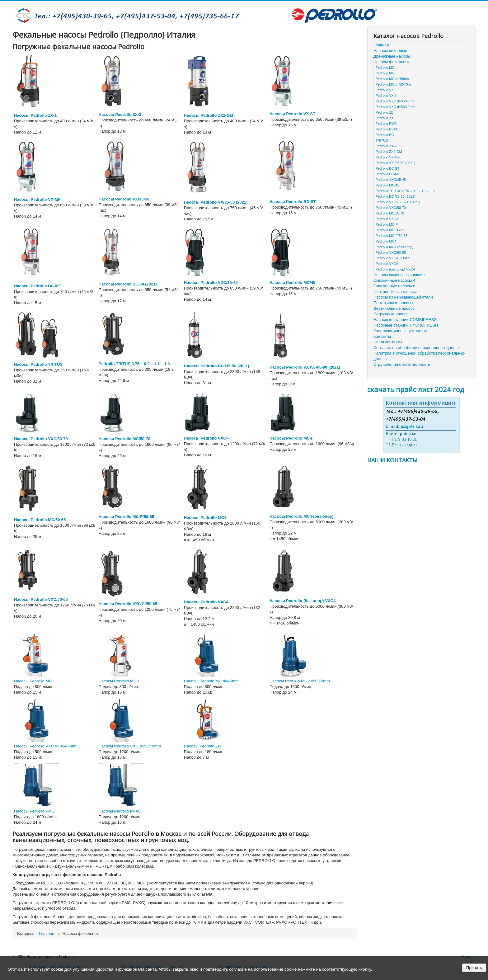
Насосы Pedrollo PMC (34, 811)
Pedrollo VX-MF (388, 157)
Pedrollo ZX (385, 118)
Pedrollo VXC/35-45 (391, 180)
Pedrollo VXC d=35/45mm (395, 101)
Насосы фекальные (392, 62)
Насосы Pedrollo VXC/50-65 (41, 599)
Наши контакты (388, 342)
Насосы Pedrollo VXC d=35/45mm (45, 746)
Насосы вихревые (390, 51)
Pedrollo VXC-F (387, 219)
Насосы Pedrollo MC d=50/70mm (300, 681)
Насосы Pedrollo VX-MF (37, 199)
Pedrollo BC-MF (388, 174)
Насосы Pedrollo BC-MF (38, 286)
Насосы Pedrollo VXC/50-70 (41, 439)
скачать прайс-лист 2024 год (416, 389)
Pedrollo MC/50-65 (390, 230)
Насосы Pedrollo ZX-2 (120, 114)
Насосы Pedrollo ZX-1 (35, 115)
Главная (381, 45)
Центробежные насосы (395, 292)
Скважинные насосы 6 (394, 286)
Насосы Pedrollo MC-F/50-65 (127, 517)
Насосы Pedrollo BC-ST (293, 202)
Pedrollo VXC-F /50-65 (393, 258)
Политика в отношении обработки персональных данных (419, 356)
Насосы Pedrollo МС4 (205, 518)
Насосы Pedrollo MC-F (292, 438)
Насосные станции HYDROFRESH (406, 325)
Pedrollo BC (385, 135)
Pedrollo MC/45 (387, 185)
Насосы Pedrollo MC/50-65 (40, 520)
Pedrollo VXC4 (387, 264)
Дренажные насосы (392, 56)
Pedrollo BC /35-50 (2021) (396, 196)
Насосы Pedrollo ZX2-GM (209, 115)
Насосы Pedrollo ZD (202, 746)
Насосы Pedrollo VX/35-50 (124, 199)
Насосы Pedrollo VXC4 (206, 602)
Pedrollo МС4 (386, 241)
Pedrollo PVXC (387, 129)
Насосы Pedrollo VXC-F (207, 438)
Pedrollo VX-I (386, 96)
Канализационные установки (401, 331)
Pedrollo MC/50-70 (390, 213)
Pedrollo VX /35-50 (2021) (395, 163)
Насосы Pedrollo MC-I (119, 681)
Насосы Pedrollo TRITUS (38, 364)
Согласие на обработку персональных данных (417, 348)
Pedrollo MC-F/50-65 (392, 236)
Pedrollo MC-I (386, 73)
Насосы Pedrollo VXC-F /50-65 (128, 604)
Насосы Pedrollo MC (33, 681)
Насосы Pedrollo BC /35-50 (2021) (217, 366)
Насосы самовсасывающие (399, 275)
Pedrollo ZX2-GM (389, 152)
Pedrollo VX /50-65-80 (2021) (398, 202)
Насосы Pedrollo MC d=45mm (211, 681)
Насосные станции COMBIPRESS (405, 320)
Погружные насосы (391, 314)
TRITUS (382, 140)
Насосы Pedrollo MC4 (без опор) (302, 516)
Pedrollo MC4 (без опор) (394, 247)
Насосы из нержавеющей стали (403, 297)
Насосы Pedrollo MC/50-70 (124, 439)
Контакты (382, 336)
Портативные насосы (393, 303)
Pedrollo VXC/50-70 (391, 208)
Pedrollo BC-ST (387, 168)
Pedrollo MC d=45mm (392, 79)
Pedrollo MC (385, 68)
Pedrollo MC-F (387, 224)
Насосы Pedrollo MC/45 (292, 283)
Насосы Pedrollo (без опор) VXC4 (303, 601)
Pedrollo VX (385, 90)
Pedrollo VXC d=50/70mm (395, 107)
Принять (474, 968)
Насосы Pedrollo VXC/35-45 (211, 283)
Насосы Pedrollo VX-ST (292, 114)
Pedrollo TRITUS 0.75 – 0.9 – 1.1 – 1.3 (134, 364)
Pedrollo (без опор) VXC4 (395, 269)
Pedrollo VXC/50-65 (391, 252)
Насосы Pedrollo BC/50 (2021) (128, 284)
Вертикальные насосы (394, 308)
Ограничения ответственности (402, 364)
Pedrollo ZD (385, 112)
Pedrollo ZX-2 (386, 146)
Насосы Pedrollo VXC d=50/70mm (130, 746)
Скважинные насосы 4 (394, 280)
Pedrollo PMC (386, 124)
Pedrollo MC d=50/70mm (395, 84)
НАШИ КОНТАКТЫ (392, 460)
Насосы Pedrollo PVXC (120, 811)
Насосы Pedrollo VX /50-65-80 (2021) (305, 367)
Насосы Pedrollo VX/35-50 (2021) (216, 202)
